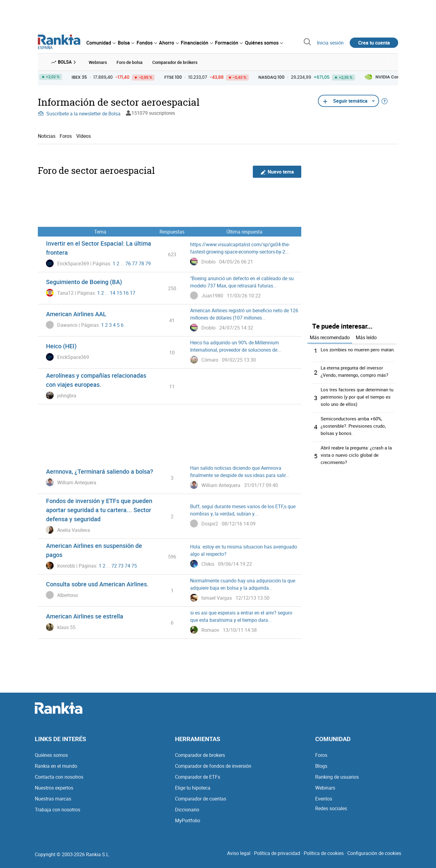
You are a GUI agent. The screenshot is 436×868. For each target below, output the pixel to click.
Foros (66, 135)
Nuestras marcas (53, 798)
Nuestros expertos (54, 787)
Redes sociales (331, 807)
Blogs (321, 765)
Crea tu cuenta (374, 43)
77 (135, 262)
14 (113, 292)
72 (114, 565)
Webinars (325, 787)
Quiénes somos (51, 754)
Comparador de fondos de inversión (213, 765)
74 (127, 565)
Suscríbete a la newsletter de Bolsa (79, 113)
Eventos (324, 798)
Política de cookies (324, 852)
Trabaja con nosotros (58, 809)
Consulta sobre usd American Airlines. (97, 583)
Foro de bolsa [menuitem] (130, 62)
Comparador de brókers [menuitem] (175, 62)
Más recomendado (330, 336)
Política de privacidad (277, 852)
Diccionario (187, 809)
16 (126, 292)
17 (133, 292)
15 (119, 292)
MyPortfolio (188, 820)
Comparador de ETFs (198, 776)
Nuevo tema (277, 171)
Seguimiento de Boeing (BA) (84, 281)
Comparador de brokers (200, 754)
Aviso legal (239, 852)
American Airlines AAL (76, 313)
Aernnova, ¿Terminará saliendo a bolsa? (100, 470)
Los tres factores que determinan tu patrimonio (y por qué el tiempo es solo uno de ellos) (358, 399)
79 (148, 262)
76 (128, 262)
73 (121, 565)
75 (134, 565)
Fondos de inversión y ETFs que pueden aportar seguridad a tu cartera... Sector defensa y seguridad (99, 509)
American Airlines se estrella (85, 615)
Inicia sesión (330, 43)
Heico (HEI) (61, 345)
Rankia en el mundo (56, 765)
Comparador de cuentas (201, 798)
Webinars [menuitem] (98, 62)
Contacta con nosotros (59, 776)
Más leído (366, 336)
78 (141, 262)
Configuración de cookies (374, 852)
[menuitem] (101, 43)
